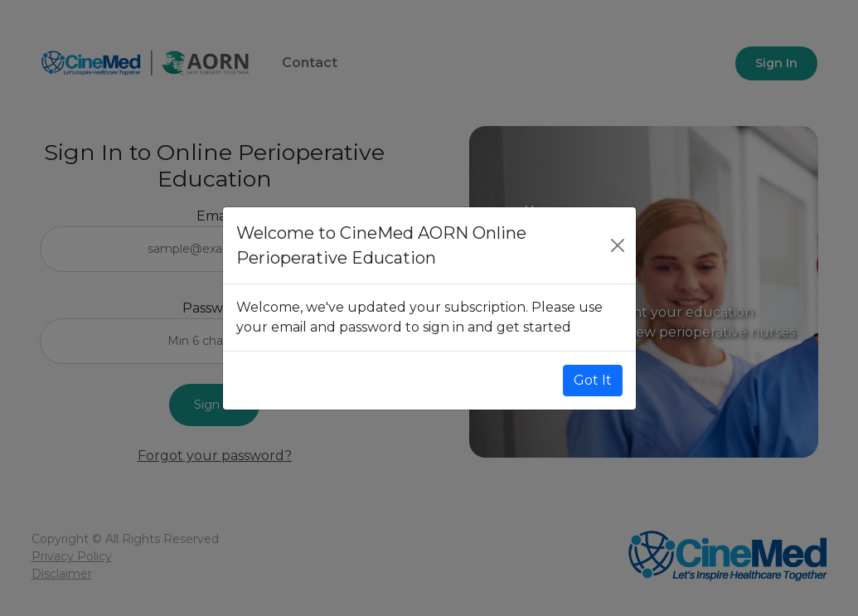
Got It (593, 380)
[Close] (618, 245)
